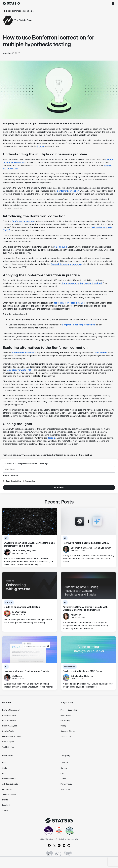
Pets (62, 773)
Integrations (7, 789)
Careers (64, 768)
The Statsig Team (23, 20)
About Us (64, 763)
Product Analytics (10, 726)
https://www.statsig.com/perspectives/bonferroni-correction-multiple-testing (52, 455)
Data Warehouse (9, 721)
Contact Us (65, 789)
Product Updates (9, 779)
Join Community (9, 795)
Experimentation (9, 715)
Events (5, 800)
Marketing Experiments (12, 736)
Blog (4, 773)
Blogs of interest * (11, 476)
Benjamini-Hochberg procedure (66, 264)
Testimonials (66, 736)
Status (5, 810)
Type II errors (101, 353)
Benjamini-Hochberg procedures (78, 325)
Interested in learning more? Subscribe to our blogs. (26, 464)
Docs (4, 763)
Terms (63, 779)
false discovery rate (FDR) (19, 370)
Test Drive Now (8, 747)
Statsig (41, 146)
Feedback (6, 805)
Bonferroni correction (68, 191)
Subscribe (59, 488)
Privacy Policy (66, 784)
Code (5, 768)
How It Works (66, 715)
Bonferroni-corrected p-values (69, 303)
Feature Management (11, 710)
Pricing (63, 726)
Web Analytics (8, 742)
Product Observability (69, 710)
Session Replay (8, 731)
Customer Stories (68, 731)
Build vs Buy (65, 721)
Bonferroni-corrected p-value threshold (82, 283)
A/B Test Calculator (10, 784)
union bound (61, 247)
